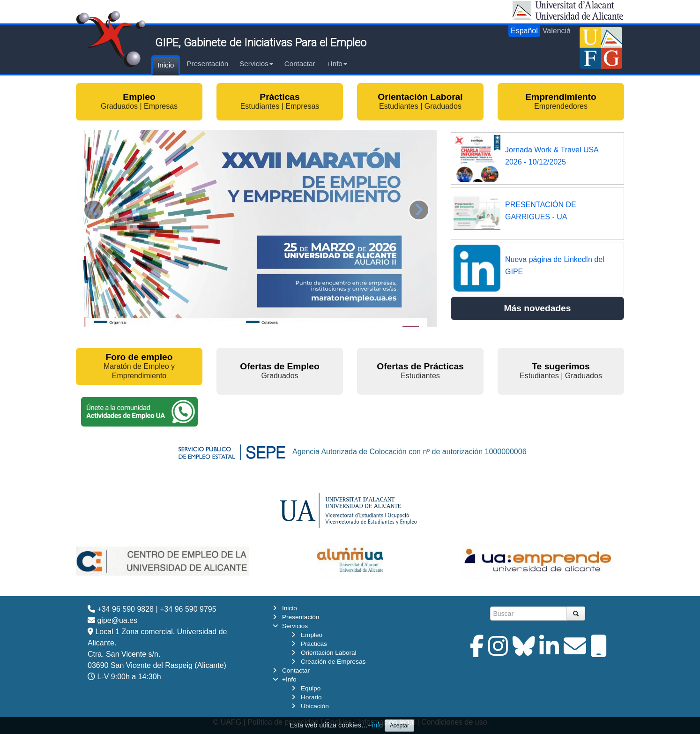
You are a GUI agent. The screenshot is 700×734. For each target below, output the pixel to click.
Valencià (557, 31)
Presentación (207, 64)
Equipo (311, 688)
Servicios (256, 64)
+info (375, 725)
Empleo (312, 635)
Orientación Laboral (329, 653)
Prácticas (314, 644)
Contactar (300, 64)
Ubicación (315, 706)
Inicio (166, 65)
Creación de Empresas (333, 662)
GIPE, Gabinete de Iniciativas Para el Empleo (261, 43)
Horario (311, 697)
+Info (337, 64)
